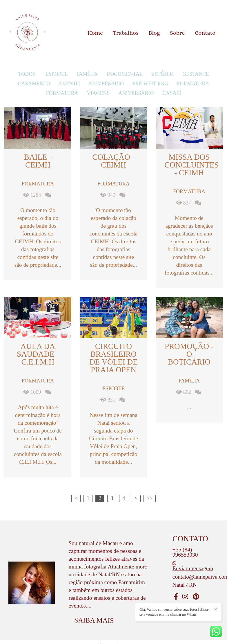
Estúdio (162, 74)
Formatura (193, 84)
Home (95, 33)
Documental (125, 74)
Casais (172, 93)
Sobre (177, 33)
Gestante (196, 74)
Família (87, 74)
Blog (154, 33)
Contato (205, 33)
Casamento (34, 84)
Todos (27, 74)
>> (150, 498)
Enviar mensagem (193, 568)
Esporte (57, 74)
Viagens (98, 93)
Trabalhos (126, 33)
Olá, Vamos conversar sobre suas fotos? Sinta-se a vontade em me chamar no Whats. (174, 612)
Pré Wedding (150, 84)
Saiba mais (94, 620)
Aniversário (106, 84)
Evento (69, 84)
